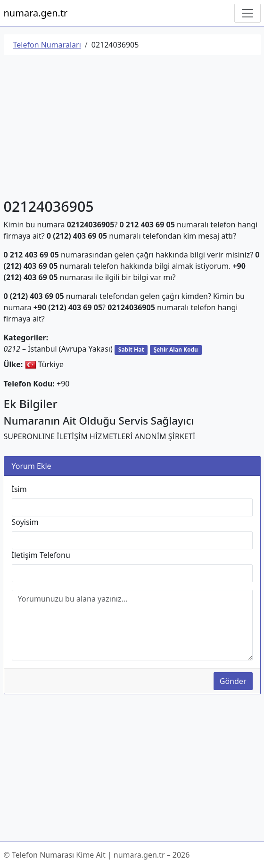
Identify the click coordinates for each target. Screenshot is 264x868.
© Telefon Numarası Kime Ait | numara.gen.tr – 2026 (97, 855)
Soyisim (25, 522)
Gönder (233, 681)
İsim (19, 489)
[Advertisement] (132, 129)
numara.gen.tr (36, 13)
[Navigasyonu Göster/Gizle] (247, 13)
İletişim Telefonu (41, 555)
